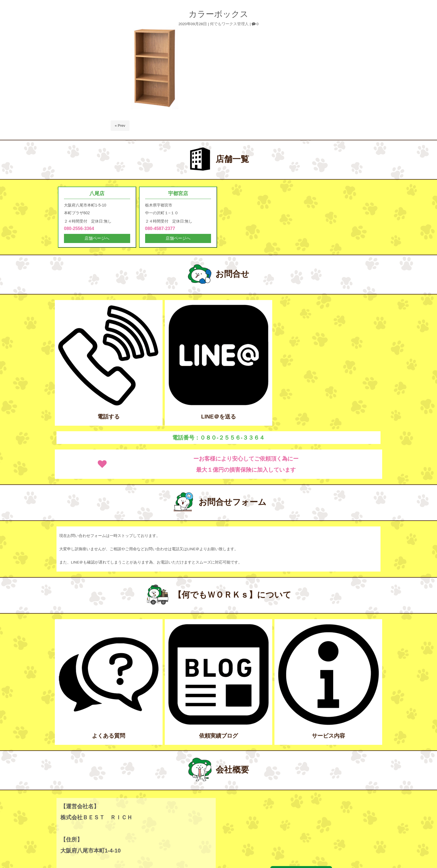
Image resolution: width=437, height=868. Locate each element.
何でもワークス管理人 (229, 24)
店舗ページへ (97, 239)
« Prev (120, 126)
